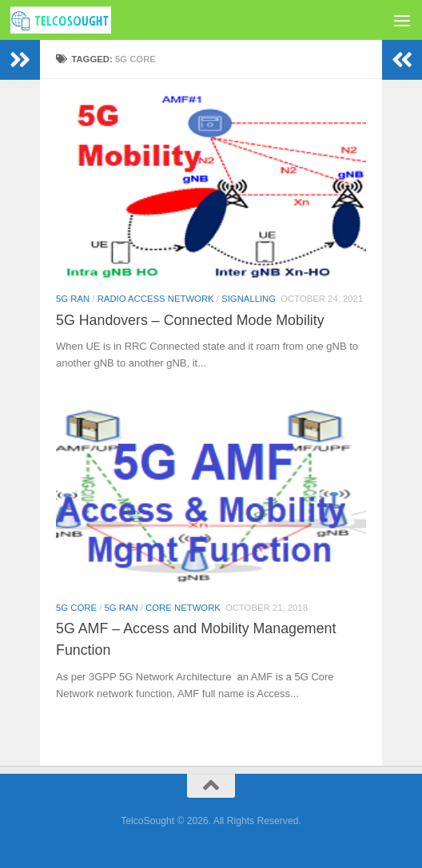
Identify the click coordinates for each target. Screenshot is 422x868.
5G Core (76, 608)
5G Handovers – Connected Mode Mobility (190, 320)
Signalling (249, 299)
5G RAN (73, 299)
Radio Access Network (156, 299)
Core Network (183, 608)
